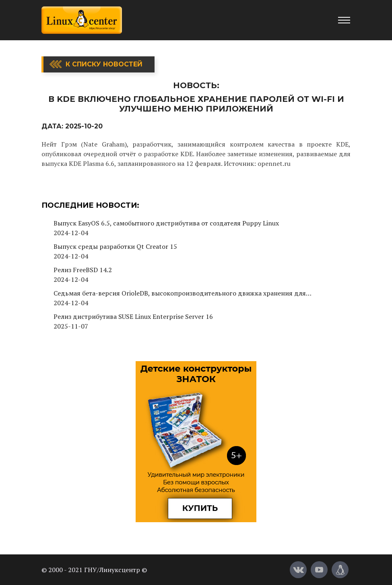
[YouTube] (319, 570)
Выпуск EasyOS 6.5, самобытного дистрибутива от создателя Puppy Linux (166, 223)
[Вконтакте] (298, 570)
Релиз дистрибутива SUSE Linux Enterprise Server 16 (133, 316)
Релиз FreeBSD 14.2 (83, 270)
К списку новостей (104, 64)
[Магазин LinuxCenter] (340, 570)
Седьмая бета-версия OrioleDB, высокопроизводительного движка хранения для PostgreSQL (180, 293)
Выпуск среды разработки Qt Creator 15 (115, 246)
